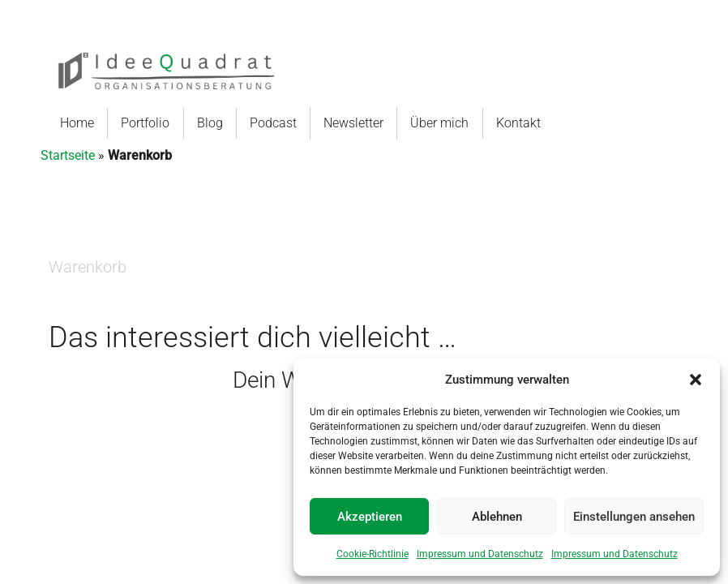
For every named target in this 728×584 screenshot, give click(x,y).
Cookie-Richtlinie (373, 554)
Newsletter (359, 123)
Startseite (68, 155)
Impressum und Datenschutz (480, 554)
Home (77, 123)
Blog (216, 123)
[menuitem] (77, 123)
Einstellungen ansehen (634, 517)
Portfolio (145, 123)
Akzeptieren (370, 517)
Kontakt (530, 123)
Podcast (279, 123)
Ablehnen (497, 517)
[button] (696, 380)
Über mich (445, 123)
